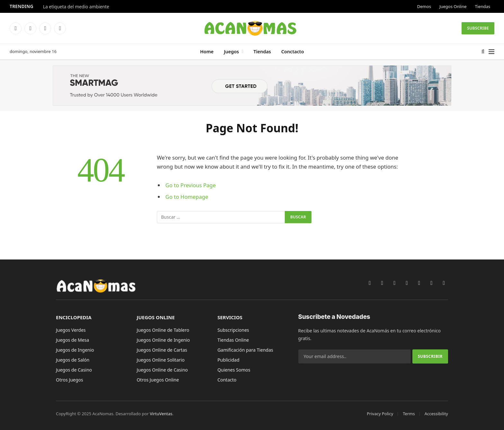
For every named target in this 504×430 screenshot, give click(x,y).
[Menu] (491, 52)
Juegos (231, 52)
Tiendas (483, 6)
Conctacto (293, 52)
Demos (424, 6)
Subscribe (478, 28)
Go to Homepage (187, 197)
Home (207, 52)
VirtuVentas (161, 414)
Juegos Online (453, 6)
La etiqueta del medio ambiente (76, 7)
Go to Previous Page (191, 185)
